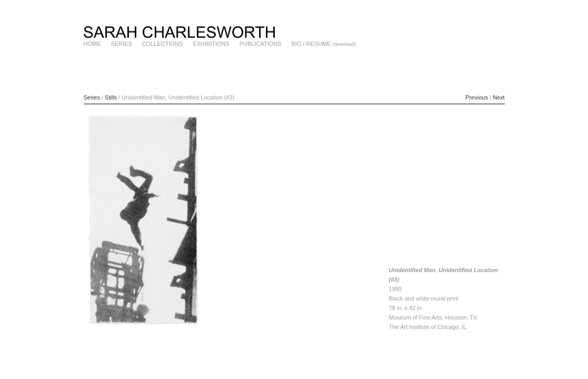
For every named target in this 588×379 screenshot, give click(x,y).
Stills (111, 97)
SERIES (121, 44)
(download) (345, 44)
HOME (92, 44)
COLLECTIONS (163, 44)
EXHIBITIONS (211, 44)
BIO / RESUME (311, 44)
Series (92, 97)
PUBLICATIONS (261, 44)
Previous (477, 97)
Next (499, 97)
